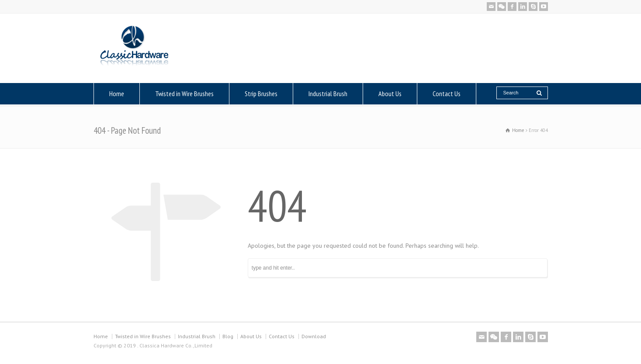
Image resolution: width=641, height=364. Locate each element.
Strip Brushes (261, 94)
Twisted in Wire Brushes (184, 94)
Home (117, 94)
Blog (228, 336)
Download (314, 336)
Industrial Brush (328, 94)
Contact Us (447, 94)
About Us (390, 94)
